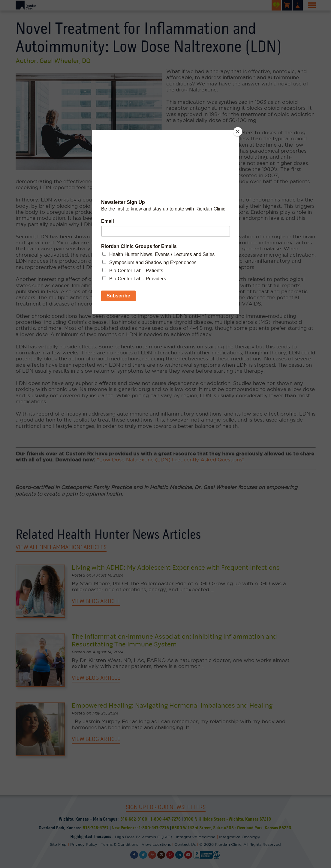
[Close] (238, 132)
